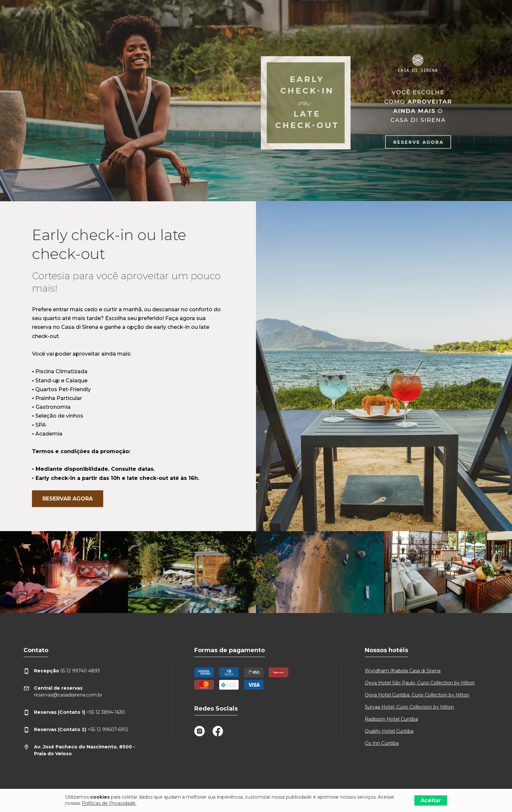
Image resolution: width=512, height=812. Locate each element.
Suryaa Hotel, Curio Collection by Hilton (409, 707)
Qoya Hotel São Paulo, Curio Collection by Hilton (420, 683)
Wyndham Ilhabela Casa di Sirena (403, 671)
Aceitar (431, 800)
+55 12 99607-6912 (76, 730)
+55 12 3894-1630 (74, 712)
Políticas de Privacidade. (109, 803)
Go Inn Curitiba (382, 743)
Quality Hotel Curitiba (389, 731)
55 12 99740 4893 (62, 671)
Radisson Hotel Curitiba (391, 719)
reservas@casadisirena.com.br (63, 691)
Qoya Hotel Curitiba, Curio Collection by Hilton (417, 695)
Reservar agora (68, 499)
